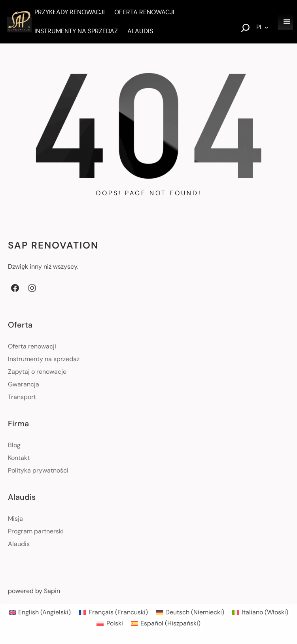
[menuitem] (40, 612)
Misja (15, 519)
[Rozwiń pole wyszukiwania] (245, 29)
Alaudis (19, 544)
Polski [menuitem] (115, 623)
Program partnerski (36, 531)
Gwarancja (24, 384)
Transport (22, 397)
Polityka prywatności (38, 470)
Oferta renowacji (32, 346)
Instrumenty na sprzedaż (44, 359)
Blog (14, 445)
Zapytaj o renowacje (37, 372)
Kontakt (19, 458)
